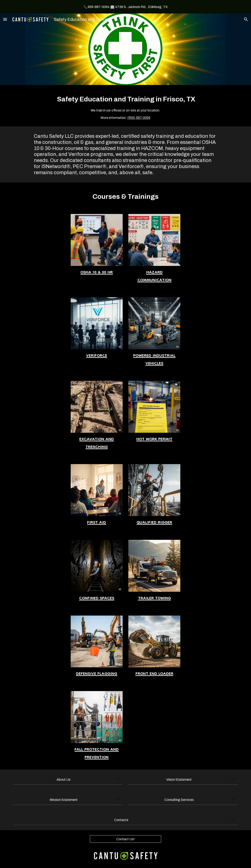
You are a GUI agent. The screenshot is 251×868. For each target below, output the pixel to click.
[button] (5, 19)
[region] (125, 7)
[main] (126, 106)
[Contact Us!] (125, 839)
